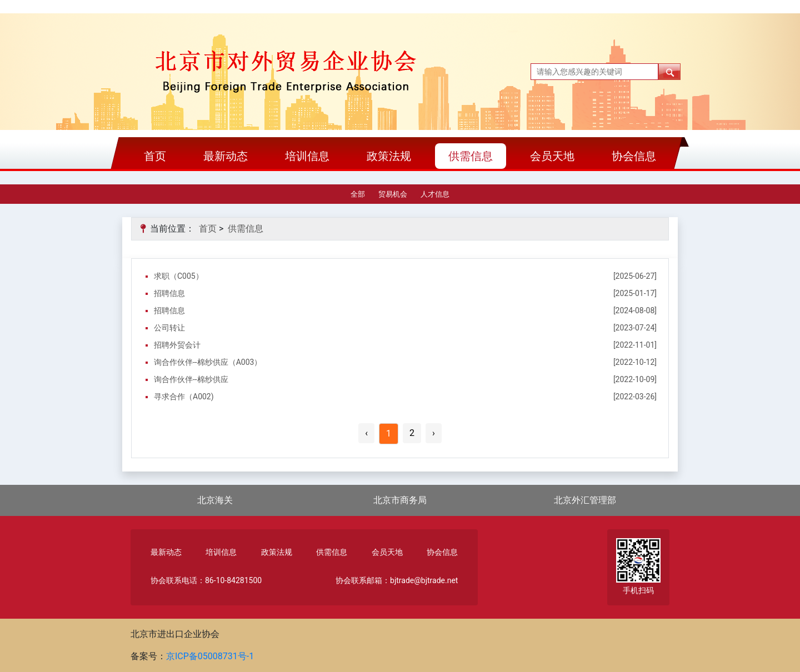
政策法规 (389, 156)
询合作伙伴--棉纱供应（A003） (208, 362)
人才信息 (435, 194)
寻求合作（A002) (184, 397)
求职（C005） (179, 276)
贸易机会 (393, 194)
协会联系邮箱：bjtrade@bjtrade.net (397, 580)
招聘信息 (169, 293)
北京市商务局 (400, 500)
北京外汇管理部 (585, 500)
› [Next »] (434, 433)
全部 (358, 194)
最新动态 (226, 156)
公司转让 (169, 328)
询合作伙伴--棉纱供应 (191, 379)
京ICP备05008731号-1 (210, 656)
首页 (155, 156)
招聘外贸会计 (177, 345)
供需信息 (471, 156)
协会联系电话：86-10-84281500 (206, 580)
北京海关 (215, 500)
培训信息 (307, 156)
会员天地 (552, 156)
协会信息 (634, 156)
